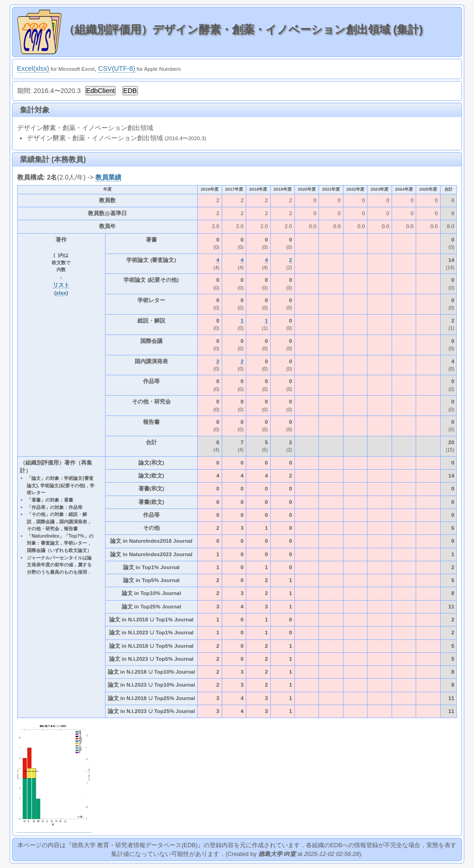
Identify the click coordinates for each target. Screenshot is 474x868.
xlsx (61, 293)
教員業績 (108, 177)
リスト (61, 285)
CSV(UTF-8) (117, 68)
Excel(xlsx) (33, 68)
